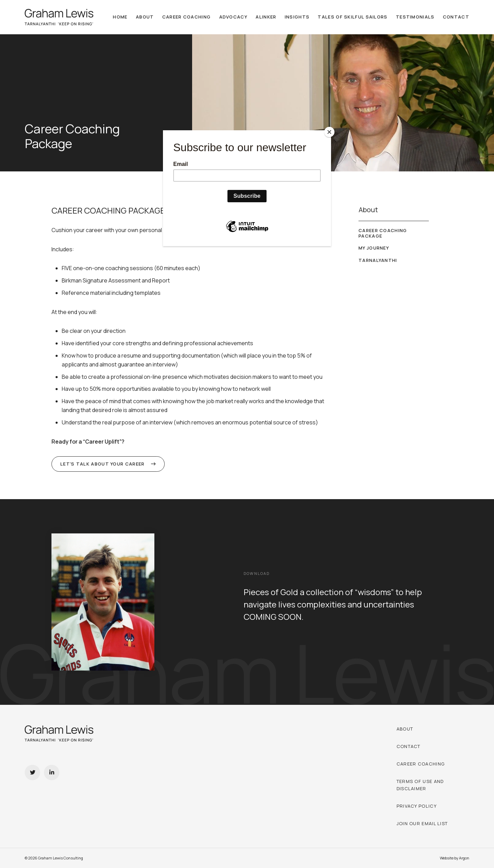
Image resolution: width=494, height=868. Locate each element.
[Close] (329, 132)
